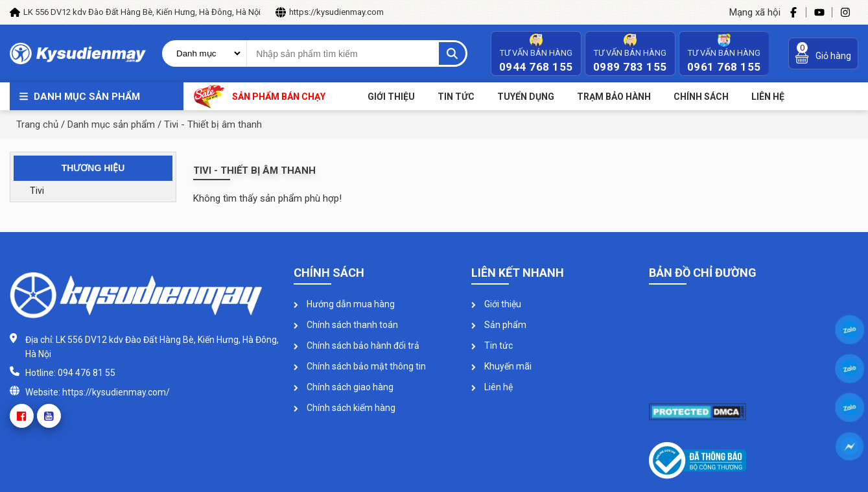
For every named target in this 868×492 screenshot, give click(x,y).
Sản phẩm (499, 325)
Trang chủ (37, 124)
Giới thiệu (391, 97)
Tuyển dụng (526, 97)
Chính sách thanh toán (346, 325)
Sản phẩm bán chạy (260, 96)
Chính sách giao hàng (344, 387)
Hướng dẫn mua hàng (344, 304)
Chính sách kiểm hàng (345, 408)
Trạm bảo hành (614, 97)
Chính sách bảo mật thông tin (360, 366)
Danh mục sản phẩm (87, 97)
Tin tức (456, 97)
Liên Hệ (768, 97)
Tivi (37, 191)
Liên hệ (492, 387)
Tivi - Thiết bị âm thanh (213, 124)
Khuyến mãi (501, 366)
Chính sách (701, 97)
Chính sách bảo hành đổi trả (357, 346)
